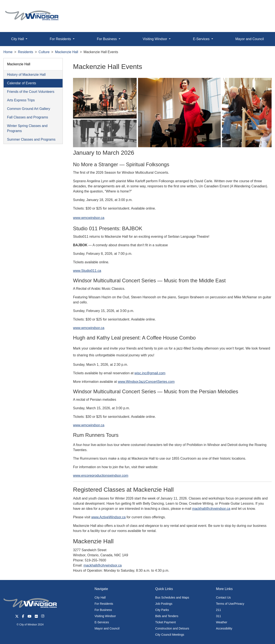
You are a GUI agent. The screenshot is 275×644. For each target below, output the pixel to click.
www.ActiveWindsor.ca (108, 517)
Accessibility (224, 628)
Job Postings (164, 604)
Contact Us (223, 597)
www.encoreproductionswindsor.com (101, 476)
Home (8, 52)
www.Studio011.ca (87, 271)
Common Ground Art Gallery (29, 109)
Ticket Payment (165, 622)
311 (219, 616)
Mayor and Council (249, 39)
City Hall (100, 597)
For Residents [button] (61, 39)
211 (219, 610)
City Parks (162, 610)
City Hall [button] (18, 39)
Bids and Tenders (167, 616)
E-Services (102, 622)
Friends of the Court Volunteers (31, 92)
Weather (222, 622)
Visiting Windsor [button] (155, 39)
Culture (44, 52)
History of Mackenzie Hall (26, 75)
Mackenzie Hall (66, 52)
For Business (103, 610)
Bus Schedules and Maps (172, 597)
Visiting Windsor (105, 616)
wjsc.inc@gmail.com (150, 373)
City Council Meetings (170, 635)
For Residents (104, 604)
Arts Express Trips (21, 100)
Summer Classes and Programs (31, 139)
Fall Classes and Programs (28, 117)
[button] (262, 8)
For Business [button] (107, 39)
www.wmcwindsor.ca (89, 218)
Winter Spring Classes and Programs (27, 128)
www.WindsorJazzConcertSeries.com (146, 382)
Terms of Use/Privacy (230, 604)
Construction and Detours (172, 628)
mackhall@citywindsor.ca (211, 509)
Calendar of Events (22, 83)
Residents (26, 52)
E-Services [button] (202, 39)
